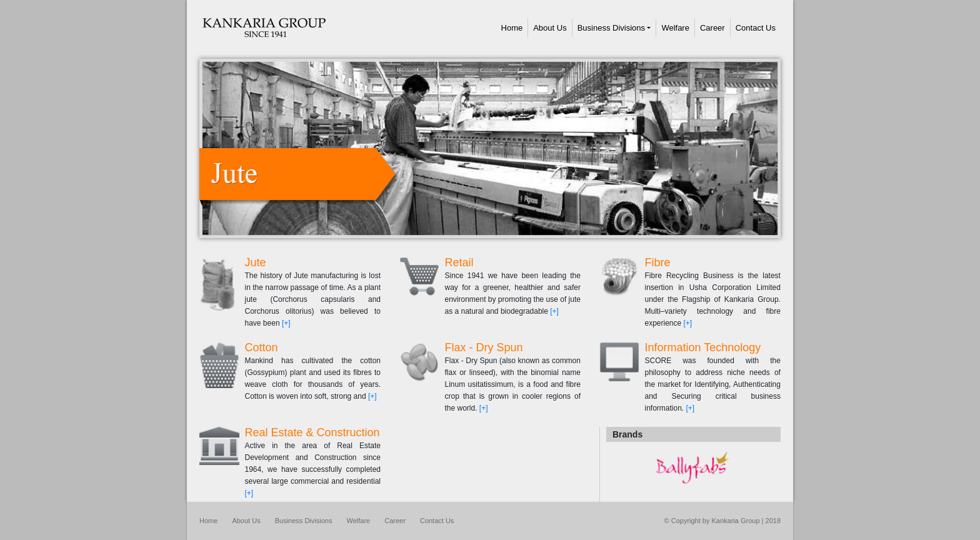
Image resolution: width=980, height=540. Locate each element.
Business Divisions (611, 28)
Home (515, 27)
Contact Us (756, 28)
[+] (286, 323)
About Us (550, 28)
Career (712, 28)
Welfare (675, 28)
